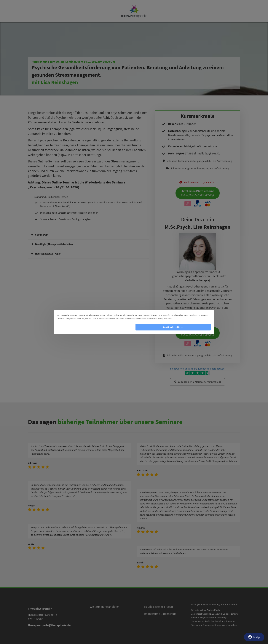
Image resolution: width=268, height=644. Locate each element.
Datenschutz (168, 614)
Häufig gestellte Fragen (159, 607)
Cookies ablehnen (95, 327)
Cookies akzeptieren (173, 327)
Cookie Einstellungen (183, 318)
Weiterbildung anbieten (105, 607)
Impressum (151, 614)
